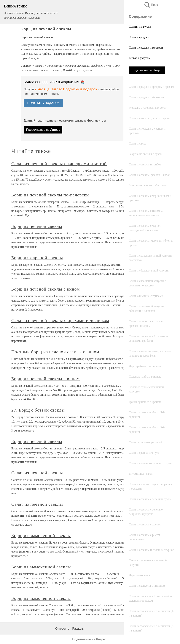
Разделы (78, 629)
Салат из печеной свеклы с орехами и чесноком (60, 320)
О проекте (62, 629)
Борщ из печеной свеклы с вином (46, 289)
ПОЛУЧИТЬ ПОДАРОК (43, 103)
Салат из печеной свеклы (37, 473)
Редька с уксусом (140, 58)
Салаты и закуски (140, 27)
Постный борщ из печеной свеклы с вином (55, 352)
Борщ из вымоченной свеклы (41, 536)
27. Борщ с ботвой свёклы (38, 410)
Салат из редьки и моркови (146, 48)
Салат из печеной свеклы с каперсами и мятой (59, 164)
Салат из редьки (139, 37)
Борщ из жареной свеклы (37, 258)
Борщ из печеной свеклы (37, 226)
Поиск (152, 5)
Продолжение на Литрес (147, 70)
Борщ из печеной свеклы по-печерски (50, 195)
